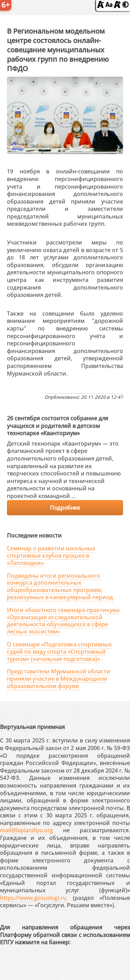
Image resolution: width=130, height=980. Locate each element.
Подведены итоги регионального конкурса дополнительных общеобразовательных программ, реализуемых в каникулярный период (60, 586)
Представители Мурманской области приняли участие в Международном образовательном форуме (59, 679)
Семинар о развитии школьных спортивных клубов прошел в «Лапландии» (51, 556)
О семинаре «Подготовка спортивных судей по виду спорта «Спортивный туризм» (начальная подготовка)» (59, 652)
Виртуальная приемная (32, 727)
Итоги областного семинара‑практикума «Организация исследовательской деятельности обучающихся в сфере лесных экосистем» (63, 621)
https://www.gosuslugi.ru (33, 898)
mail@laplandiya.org (27, 830)
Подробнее (65, 508)
